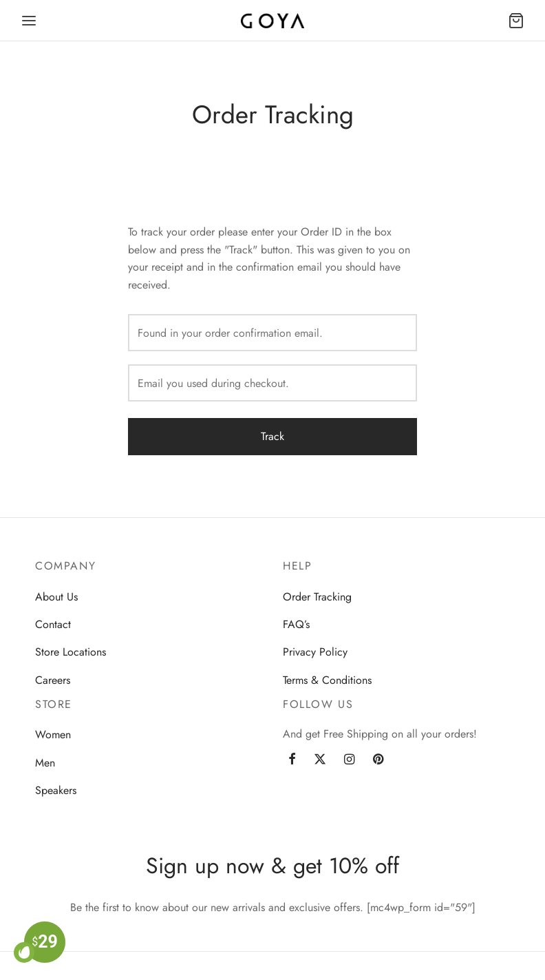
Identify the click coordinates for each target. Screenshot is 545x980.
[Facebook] (292, 760)
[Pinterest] (378, 760)
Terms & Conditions (327, 680)
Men (45, 763)
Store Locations (71, 652)
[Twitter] (320, 760)
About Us (56, 597)
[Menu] (29, 21)
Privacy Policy (315, 652)
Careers (53, 680)
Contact (53, 624)
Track (272, 436)
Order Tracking (317, 597)
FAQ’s (296, 624)
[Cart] (516, 21)
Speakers (56, 790)
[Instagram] (349, 760)
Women (53, 734)
